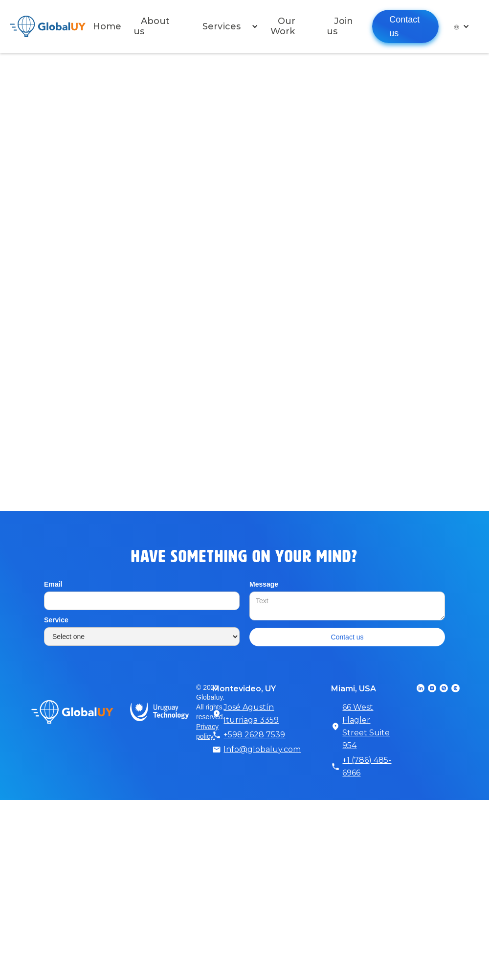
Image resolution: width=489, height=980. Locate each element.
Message (264, 584)
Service (56, 620)
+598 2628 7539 (254, 735)
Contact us (404, 26)
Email (53, 584)
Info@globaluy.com (262, 749)
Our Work (283, 26)
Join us (340, 26)
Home (107, 26)
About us (152, 26)
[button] (227, 26)
